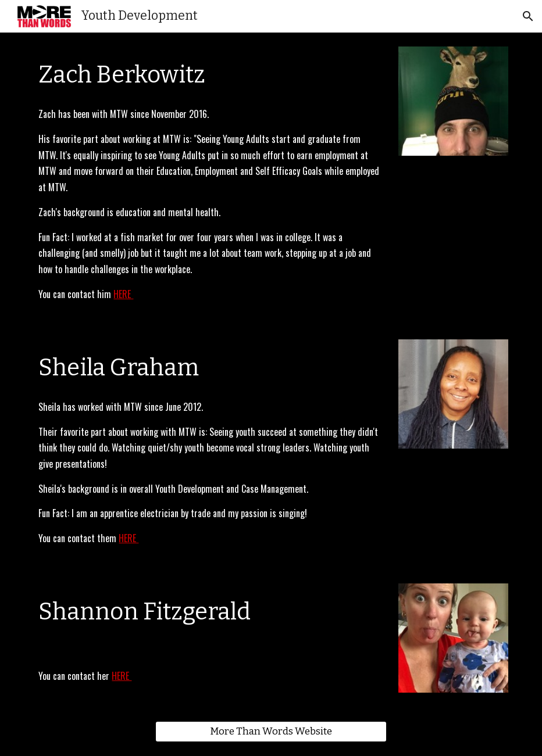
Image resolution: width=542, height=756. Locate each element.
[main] (210, 73)
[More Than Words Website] (271, 732)
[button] (528, 16)
